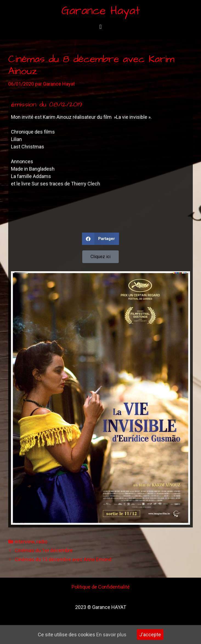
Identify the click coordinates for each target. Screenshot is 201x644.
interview (25, 542)
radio (42, 542)
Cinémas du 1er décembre (44, 550)
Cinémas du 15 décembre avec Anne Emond (63, 559)
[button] (100, 27)
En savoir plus (111, 635)
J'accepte (150, 635)
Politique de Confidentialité (101, 587)
